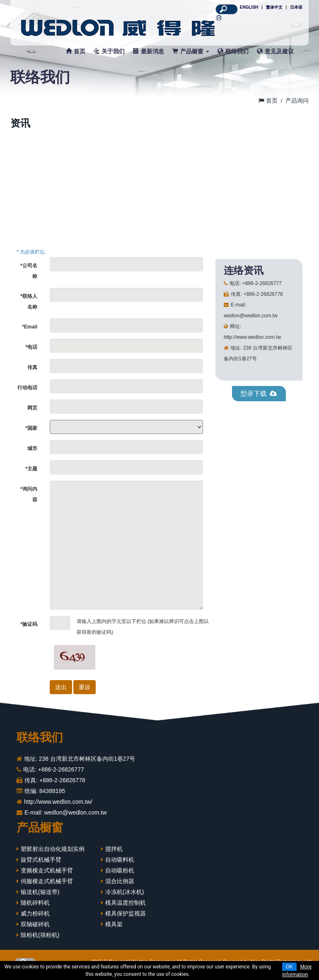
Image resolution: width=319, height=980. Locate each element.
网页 (32, 412)
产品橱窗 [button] (191, 51)
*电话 (31, 351)
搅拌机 (114, 853)
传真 (32, 371)
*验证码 (29, 628)
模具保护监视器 (126, 918)
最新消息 (149, 51)
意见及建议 (275, 51)
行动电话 (27, 392)
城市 (32, 453)
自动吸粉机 (120, 875)
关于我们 (109, 51)
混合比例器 (120, 885)
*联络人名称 (29, 306)
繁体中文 (274, 7)
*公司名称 (29, 275)
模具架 (114, 928)
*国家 (31, 432)
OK (289, 967)
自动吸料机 (120, 864)
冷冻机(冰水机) (124, 896)
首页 (76, 51)
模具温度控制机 (126, 907)
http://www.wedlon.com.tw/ (58, 806)
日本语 (296, 7)
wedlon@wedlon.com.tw (75, 817)
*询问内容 (29, 498)
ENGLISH (249, 7)
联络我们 (233, 51)
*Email (30, 331)
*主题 (31, 473)
